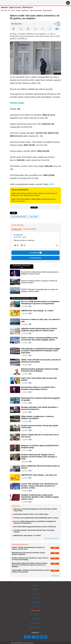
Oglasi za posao (15, 7)
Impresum (35, 619)
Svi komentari (35, 253)
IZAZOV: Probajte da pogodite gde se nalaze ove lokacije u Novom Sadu (40, 290)
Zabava (18, 10)
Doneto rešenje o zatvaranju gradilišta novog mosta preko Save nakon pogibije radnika (39, 339)
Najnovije (4, 7)
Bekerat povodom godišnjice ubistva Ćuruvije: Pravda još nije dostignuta (40, 370)
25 (31, 462)
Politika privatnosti (36, 627)
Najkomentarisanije (36, 10)
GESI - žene (34, 217)
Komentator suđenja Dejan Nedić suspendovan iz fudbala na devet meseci (40, 273)
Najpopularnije (47, 10)
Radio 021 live (28, 7)
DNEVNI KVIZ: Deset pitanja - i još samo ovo (39, 475)
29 (31, 430)
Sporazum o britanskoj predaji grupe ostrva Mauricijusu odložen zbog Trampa (35, 510)
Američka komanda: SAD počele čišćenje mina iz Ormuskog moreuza (34, 531)
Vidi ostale (55, 576)
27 (31, 471)
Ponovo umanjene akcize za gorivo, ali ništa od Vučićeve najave (39, 282)
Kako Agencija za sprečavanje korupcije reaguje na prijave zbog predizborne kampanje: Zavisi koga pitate (41, 351)
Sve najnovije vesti (51, 539)
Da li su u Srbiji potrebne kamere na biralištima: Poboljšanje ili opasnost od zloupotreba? (40, 303)
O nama (36, 606)
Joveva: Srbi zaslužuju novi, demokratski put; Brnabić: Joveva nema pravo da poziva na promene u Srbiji (40, 486)
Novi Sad (4, 10)
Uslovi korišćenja (35, 623)
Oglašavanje (35, 611)
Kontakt (35, 615)
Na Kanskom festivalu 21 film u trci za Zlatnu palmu (31, 514)
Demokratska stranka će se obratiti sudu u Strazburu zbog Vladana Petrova (38, 388)
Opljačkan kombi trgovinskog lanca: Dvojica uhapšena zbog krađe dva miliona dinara (39, 330)
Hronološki (17, 229)
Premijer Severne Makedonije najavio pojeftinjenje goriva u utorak (36, 518)
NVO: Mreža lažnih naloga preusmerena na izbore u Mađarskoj (35, 527)
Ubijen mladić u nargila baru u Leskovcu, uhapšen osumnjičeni (38, 417)
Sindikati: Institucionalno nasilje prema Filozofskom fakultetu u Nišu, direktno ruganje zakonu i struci (40, 497)
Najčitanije (25, 10)
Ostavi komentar (35, 258)
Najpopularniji (30, 229)
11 (31, 383)
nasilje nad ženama (19, 217)
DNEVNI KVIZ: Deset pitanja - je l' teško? (37, 311)
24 (31, 403)
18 (31, 450)
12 (31, 314)
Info (9, 10)
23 (31, 440)
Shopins (35, 598)
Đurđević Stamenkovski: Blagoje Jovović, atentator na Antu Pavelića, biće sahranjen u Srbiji (39, 457)
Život (13, 10)
